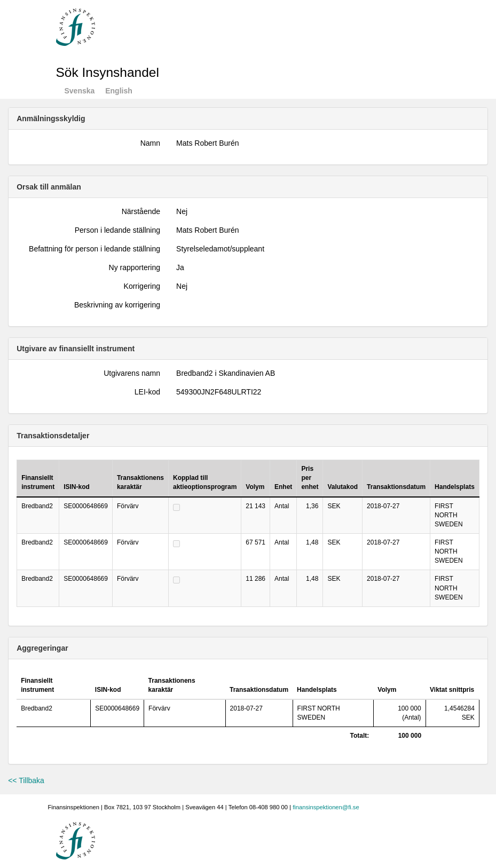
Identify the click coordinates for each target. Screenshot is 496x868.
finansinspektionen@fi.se (326, 807)
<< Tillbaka (26, 780)
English (119, 91)
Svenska (80, 91)
